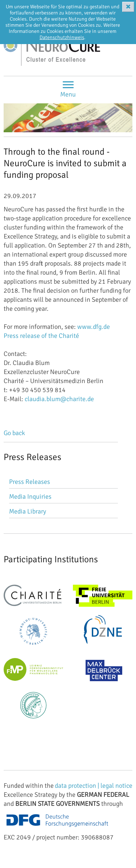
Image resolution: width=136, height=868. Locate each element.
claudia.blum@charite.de (59, 399)
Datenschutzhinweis (62, 37)
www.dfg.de (94, 327)
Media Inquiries (30, 497)
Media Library (28, 511)
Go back (14, 433)
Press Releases (30, 482)
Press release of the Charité (41, 336)
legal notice (116, 786)
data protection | (78, 786)
